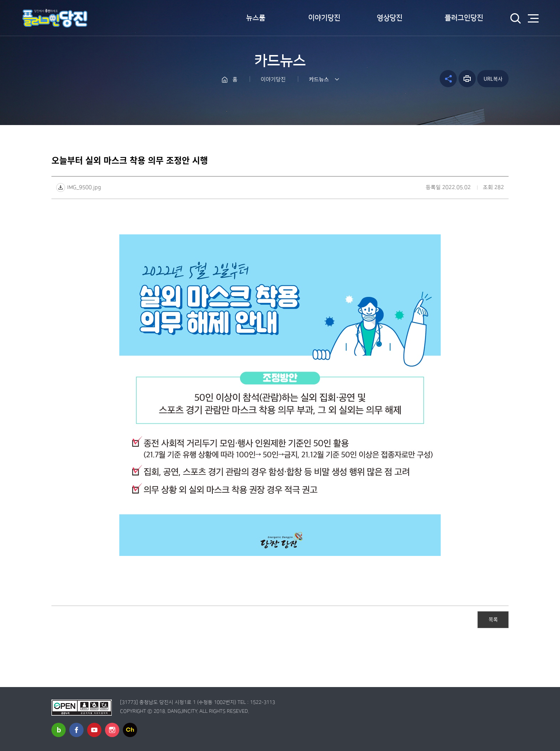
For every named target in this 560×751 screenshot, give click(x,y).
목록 (493, 619)
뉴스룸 (256, 18)
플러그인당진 (464, 18)
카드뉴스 (319, 79)
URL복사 (493, 79)
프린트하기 (467, 79)
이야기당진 (324, 18)
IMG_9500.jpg (84, 187)
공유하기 (448, 79)
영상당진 (390, 18)
